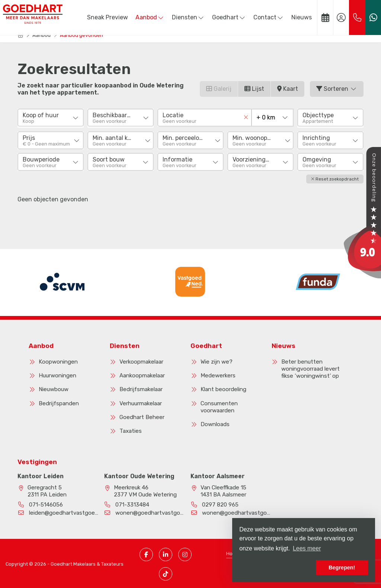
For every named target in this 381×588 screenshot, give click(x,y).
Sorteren (337, 89)
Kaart (288, 89)
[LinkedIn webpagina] (166, 553)
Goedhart (229, 17)
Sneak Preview (108, 17)
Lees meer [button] (307, 548)
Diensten (188, 17)
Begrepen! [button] (342, 568)
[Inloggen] (341, 17)
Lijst (254, 89)
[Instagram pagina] (185, 553)
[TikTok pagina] (166, 572)
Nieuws (302, 17)
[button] (335, 178)
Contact (269, 17)
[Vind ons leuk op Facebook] (146, 553)
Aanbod (150, 17)
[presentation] (181, 303)
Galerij (219, 89)
